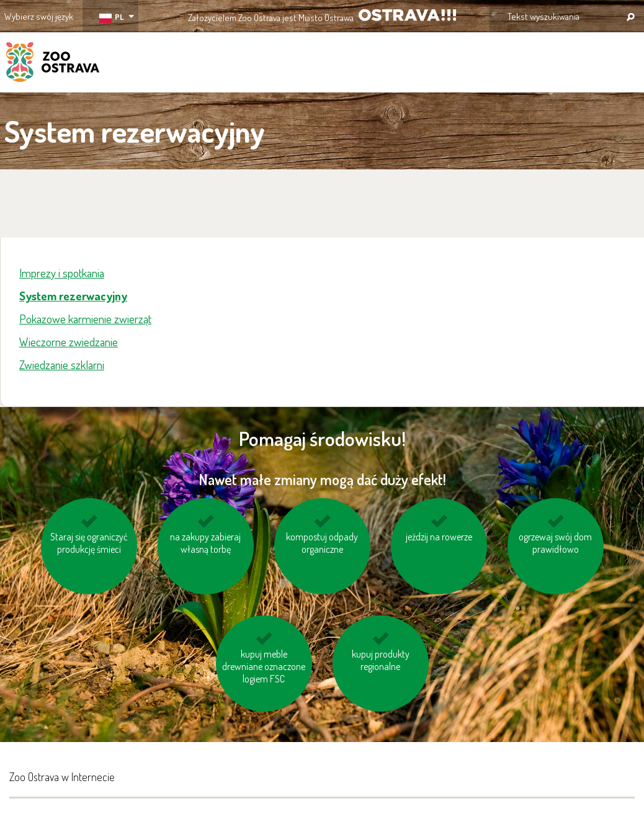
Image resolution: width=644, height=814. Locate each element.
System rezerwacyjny (73, 296)
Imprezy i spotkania (62, 273)
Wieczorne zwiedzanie (69, 342)
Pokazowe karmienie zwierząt (85, 319)
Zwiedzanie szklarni (62, 365)
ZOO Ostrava (53, 64)
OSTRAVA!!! (407, 15)
